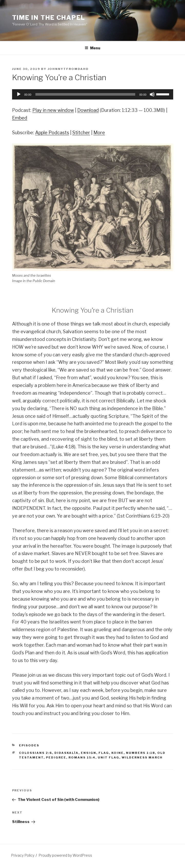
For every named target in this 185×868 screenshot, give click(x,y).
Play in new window (53, 110)
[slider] (85, 94)
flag (104, 753)
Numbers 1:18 (140, 753)
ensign (89, 753)
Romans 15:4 (82, 757)
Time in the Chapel (49, 18)
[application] (93, 94)
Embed (20, 118)
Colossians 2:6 (36, 753)
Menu (92, 48)
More (99, 133)
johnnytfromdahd (68, 69)
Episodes (29, 745)
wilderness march (142, 757)
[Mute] (152, 94)
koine (118, 753)
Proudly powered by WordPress (65, 855)
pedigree (56, 757)
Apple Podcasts (52, 133)
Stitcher (81, 133)
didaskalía (66, 753)
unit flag (109, 757)
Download (88, 110)
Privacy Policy (23, 855)
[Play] (19, 94)
